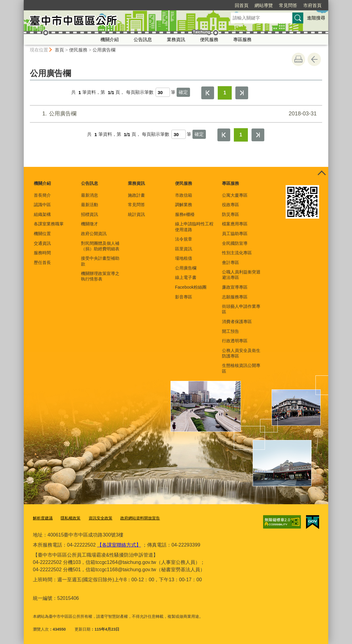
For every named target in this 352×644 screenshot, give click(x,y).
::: (21, 3)
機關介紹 (110, 39)
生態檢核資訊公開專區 (241, 368)
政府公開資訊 (94, 234)
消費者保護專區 (237, 322)
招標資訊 (90, 214)
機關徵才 (90, 224)
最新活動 (90, 205)
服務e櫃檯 (185, 214)
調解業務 (184, 205)
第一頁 (208, 93)
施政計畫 (136, 195)
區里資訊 (184, 249)
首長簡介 (42, 195)
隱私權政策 (70, 518)
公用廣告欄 (104, 50)
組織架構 (42, 214)
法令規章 (184, 239)
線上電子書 (186, 277)
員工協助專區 (235, 234)
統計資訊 (136, 214)
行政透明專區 (235, 341)
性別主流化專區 (237, 253)
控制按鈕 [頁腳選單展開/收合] (322, 174)
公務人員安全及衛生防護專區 (241, 353)
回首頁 (207, 5)
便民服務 (209, 39)
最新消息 (90, 195)
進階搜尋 (316, 18)
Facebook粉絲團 (191, 287)
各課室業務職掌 (49, 224)
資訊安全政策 (100, 518)
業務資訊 (176, 39)
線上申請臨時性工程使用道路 (194, 227)
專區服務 (242, 39)
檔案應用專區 (235, 224)
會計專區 (231, 262)
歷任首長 (42, 262)
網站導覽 (229, 5)
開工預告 (231, 331)
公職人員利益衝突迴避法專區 (241, 275)
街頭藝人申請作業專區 (241, 309)
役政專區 (231, 205)
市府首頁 (277, 5)
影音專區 (184, 297)
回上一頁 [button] (314, 59)
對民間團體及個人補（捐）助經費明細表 (100, 246)
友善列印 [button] (298, 59)
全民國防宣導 (235, 243)
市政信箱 (184, 195)
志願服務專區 (235, 297)
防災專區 (231, 214)
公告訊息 (143, 39)
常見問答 (253, 5)
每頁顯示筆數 (140, 92)
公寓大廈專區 (235, 195)
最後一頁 (242, 93)
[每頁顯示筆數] (163, 92)
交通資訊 (42, 243)
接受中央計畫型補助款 (100, 261)
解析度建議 (43, 518)
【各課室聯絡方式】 (119, 545)
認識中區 (42, 205)
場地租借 (184, 258)
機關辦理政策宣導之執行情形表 (100, 276)
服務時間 (42, 253)
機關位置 (42, 234)
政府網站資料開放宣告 (140, 518)
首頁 (59, 50)
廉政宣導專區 (235, 287)
